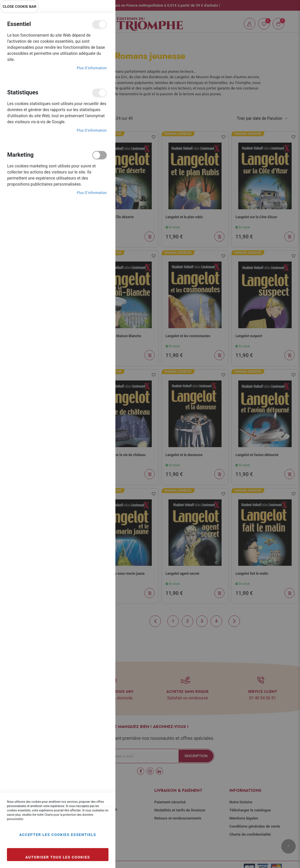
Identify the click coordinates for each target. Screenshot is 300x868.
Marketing (100, 155)
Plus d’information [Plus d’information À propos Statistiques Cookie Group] (92, 130)
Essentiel (100, 24)
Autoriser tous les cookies (58, 857)
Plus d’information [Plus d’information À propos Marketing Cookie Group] (92, 193)
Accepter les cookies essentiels (58, 835)
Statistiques (100, 93)
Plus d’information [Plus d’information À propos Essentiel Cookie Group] (92, 68)
